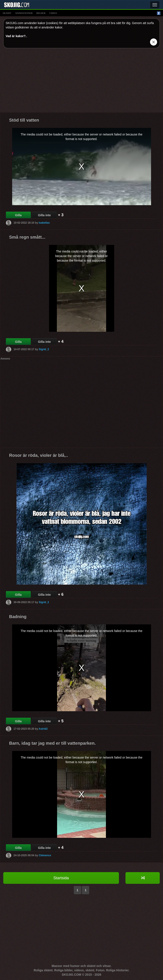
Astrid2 (43, 729)
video (53, 13)
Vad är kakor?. (16, 36)
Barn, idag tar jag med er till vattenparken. (52, 743)
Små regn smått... (27, 237)
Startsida (61, 878)
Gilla (18, 215)
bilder (41, 13)
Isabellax (44, 223)
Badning (18, 617)
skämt (7, 13)
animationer (24, 13)
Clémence (45, 855)
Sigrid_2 (44, 349)
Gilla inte (44, 215)
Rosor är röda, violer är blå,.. (39, 455)
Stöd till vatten (24, 120)
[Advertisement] (81, 82)
